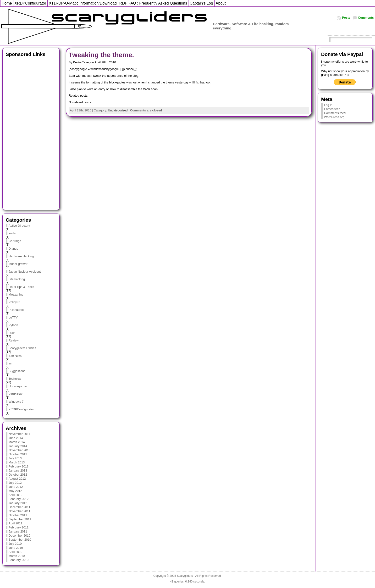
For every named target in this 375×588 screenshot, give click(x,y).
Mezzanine (16, 294)
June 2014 (16, 438)
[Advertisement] (31, 132)
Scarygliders (185, 576)
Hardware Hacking (21, 256)
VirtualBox (16, 394)
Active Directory (19, 226)
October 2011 (18, 515)
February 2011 (19, 527)
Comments (366, 18)
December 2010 (19, 536)
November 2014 (19, 434)
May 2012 (15, 491)
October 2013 (18, 454)
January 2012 (18, 503)
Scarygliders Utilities (22, 348)
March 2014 (17, 442)
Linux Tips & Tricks (21, 287)
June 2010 (16, 548)
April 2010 (16, 552)
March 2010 (17, 556)
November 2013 (19, 450)
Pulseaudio (16, 310)
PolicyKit (14, 302)
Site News (16, 356)
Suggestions (17, 371)
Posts (346, 18)
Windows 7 (16, 402)
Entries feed (332, 109)
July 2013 (15, 458)
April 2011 (16, 523)
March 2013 (17, 462)
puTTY (13, 317)
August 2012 (17, 479)
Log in (328, 105)
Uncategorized (19, 386)
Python (13, 325)
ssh (11, 363)
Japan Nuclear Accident (25, 272)
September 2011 (20, 519)
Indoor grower (18, 264)
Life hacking (17, 279)
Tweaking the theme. (101, 55)
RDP (12, 333)
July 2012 (15, 483)
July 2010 (15, 544)
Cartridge (15, 241)
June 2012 (16, 487)
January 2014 (18, 446)
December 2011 (19, 507)
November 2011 (19, 511)
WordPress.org (334, 117)
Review (14, 340)
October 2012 (18, 475)
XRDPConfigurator (21, 409)
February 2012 (19, 499)
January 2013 (18, 470)
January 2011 (18, 531)
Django (14, 249)
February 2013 (19, 466)
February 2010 (19, 560)
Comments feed (335, 113)
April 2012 (16, 495)
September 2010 (20, 540)
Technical (15, 379)
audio (12, 233)
